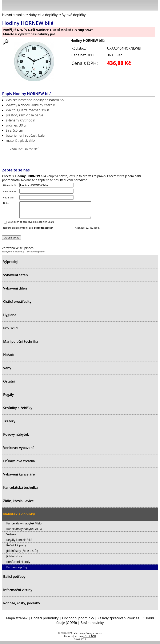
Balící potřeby (14, 580)
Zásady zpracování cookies (118, 621)
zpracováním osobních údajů (38, 225)
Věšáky (11, 537)
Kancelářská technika (21, 491)
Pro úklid (10, 331)
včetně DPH (90, 639)
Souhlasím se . (31, 225)
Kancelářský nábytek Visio (24, 526)
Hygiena (10, 318)
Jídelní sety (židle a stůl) (22, 554)
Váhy (7, 371)
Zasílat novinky (92, 626)
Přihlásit (133, 5)
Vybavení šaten (15, 278)
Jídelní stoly (14, 559)
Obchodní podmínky (78, 621)
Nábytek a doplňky (43, 15)
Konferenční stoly (18, 565)
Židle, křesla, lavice (18, 504)
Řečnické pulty (16, 548)
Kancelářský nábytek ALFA (24, 532)
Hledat (142, 6)
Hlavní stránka (13, 15)
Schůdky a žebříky (18, 411)
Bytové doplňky (73, 15)
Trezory (9, 424)
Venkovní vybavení (18, 451)
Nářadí (9, 358)
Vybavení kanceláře (19, 477)
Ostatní (9, 384)
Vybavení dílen (15, 291)
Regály (9, 398)
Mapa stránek (17, 621)
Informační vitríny (18, 593)
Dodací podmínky (45, 621)
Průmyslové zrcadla (19, 464)
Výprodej (10, 265)
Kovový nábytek (16, 438)
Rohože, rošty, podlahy (22, 606)
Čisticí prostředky (17, 305)
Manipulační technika (21, 345)
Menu (7, 6)
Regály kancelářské (19, 543)
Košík (154, 5)
